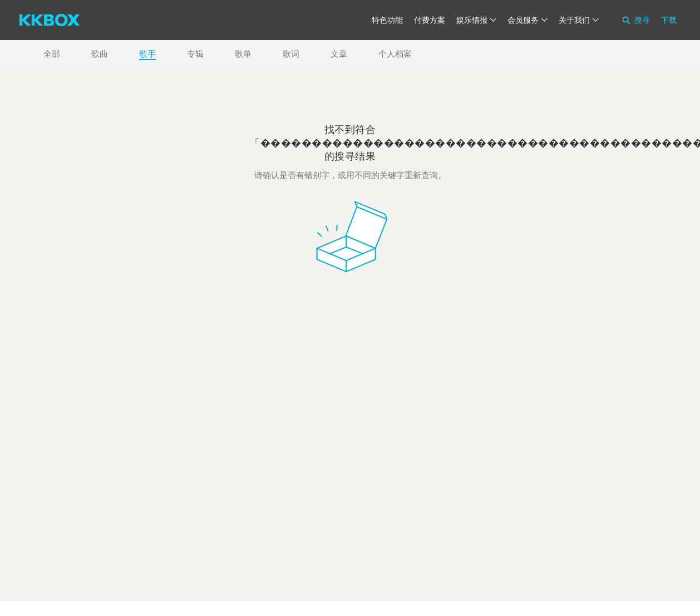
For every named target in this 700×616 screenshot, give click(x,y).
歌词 (291, 54)
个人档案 (395, 54)
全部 (52, 54)
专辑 (195, 54)
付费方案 (430, 20)
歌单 (243, 54)
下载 (669, 20)
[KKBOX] (50, 20)
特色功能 (387, 20)
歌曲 (100, 54)
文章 (339, 54)
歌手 (147, 54)
